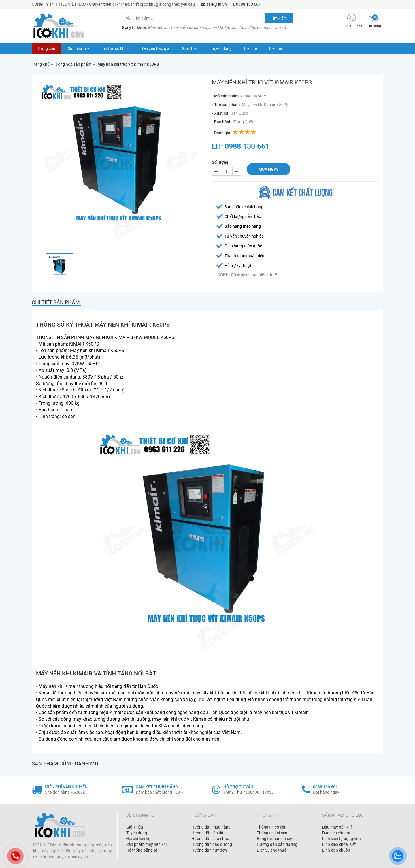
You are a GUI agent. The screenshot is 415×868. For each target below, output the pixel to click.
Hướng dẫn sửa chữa (210, 839)
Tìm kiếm (279, 18)
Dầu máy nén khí (337, 827)
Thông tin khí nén (272, 833)
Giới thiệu (190, 48)
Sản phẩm (79, 48)
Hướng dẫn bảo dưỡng (212, 844)
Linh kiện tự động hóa (342, 839)
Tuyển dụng (221, 48)
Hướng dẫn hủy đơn (209, 850)
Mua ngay (269, 169)
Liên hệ (250, 48)
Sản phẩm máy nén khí (146, 844)
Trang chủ (46, 48)
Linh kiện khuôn (336, 850)
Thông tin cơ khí (271, 827)
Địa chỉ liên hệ (138, 839)
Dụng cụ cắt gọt (336, 833)
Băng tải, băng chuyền (277, 839)
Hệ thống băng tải (142, 850)
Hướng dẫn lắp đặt (208, 833)
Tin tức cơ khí (115, 48)
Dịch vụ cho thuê (271, 850)
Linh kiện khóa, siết (339, 844)
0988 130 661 (247, 4)
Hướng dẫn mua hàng (211, 827)
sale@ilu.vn (214, 4)
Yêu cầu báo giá (155, 48)
